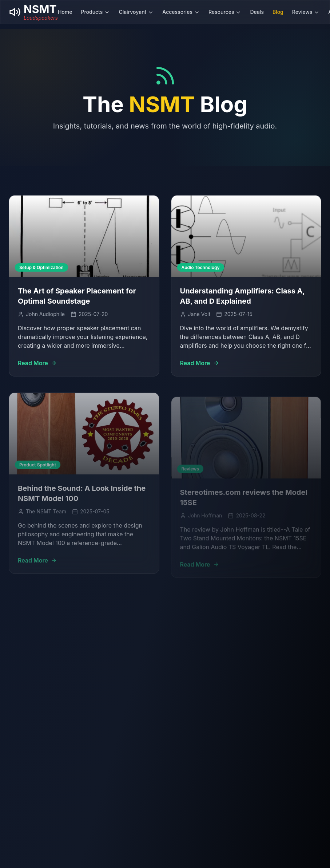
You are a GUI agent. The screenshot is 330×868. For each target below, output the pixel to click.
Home (65, 12)
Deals (257, 12)
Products (95, 12)
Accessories (181, 12)
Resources (225, 12)
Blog (278, 12)
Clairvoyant (136, 12)
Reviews (306, 12)
